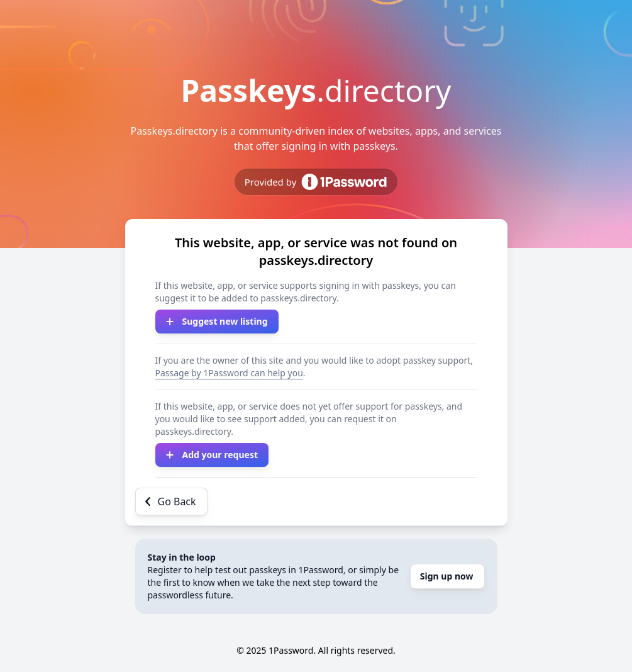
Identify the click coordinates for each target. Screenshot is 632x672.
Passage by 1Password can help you (229, 373)
